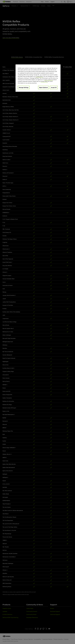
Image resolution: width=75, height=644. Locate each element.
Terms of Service (49, 80)
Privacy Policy (44, 81)
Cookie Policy (39, 76)
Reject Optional (43, 87)
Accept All (54, 87)
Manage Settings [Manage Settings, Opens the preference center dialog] (24, 87)
